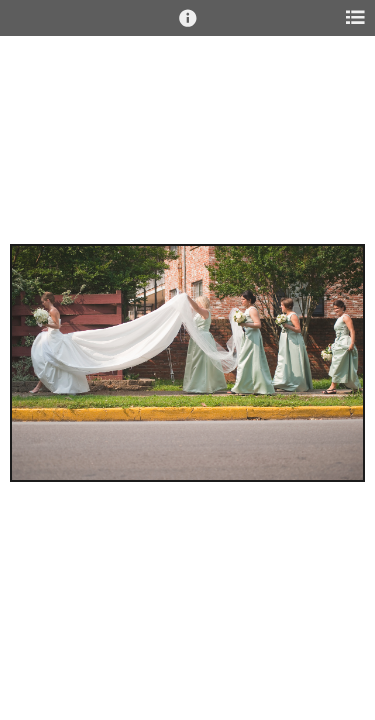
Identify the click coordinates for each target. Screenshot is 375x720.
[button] (188, 27)
